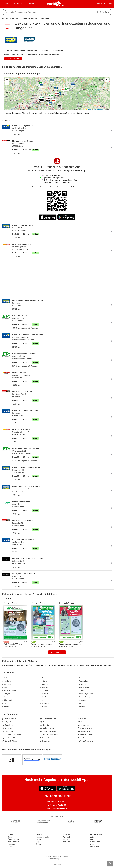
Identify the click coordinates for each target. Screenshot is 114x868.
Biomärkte (7, 728)
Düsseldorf (7, 700)
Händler (18, 4)
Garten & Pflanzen (10, 741)
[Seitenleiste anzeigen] (110, 863)
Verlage (38, 839)
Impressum (94, 846)
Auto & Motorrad (10, 719)
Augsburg (82, 684)
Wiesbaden (83, 681)
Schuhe (82, 719)
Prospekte (7, 4)
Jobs (92, 837)
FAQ (37, 842)
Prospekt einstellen (43, 837)
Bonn (43, 700)
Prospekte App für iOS (57, 805)
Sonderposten (84, 722)
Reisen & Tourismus (49, 738)
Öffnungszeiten (14, 839)
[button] (107, 80)
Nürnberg (44, 684)
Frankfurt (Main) (9, 691)
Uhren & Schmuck (86, 735)
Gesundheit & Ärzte (48, 719)
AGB (92, 844)
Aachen (81, 691)
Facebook (67, 837)
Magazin (101, 4)
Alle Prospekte (57, 652)
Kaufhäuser (46, 725)
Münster (44, 707)
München (6, 684)
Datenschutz (95, 842)
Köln (5, 687)
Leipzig (43, 681)
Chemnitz (82, 700)
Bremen (6, 707)
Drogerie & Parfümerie (12, 735)
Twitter (66, 839)
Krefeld (81, 707)
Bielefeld (44, 697)
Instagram (67, 842)
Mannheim (45, 703)
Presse (93, 839)
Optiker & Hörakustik (49, 735)
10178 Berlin (103, 12)
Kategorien (29, 4)
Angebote (12, 844)
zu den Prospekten (13, 59)
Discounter (8, 731)
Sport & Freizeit (85, 728)
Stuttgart (6, 694)
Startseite (12, 837)
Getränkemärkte (47, 722)
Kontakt (38, 844)
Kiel (80, 703)
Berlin (63, 6)
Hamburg (6, 681)
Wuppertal (45, 694)
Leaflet (89, 109)
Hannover (44, 678)
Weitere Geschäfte (85, 741)
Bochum (44, 691)
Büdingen (6, 19)
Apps (109, 4)
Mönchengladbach (85, 694)
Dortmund (7, 697)
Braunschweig (84, 697)
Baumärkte (8, 725)
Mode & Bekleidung (49, 731)
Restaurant (45, 741)
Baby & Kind (8, 722)
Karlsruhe (82, 678)
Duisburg (44, 687)
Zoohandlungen (85, 738)
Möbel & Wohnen (48, 728)
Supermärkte (84, 731)
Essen (5, 703)
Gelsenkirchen (84, 687)
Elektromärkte (9, 738)
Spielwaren (83, 725)
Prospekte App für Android (57, 802)
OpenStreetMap (98, 109)
